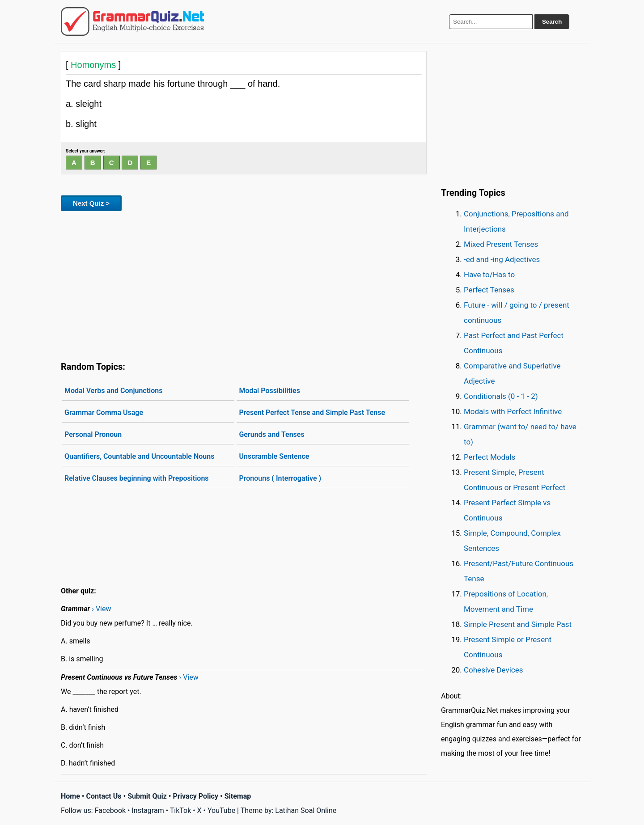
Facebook (110, 810)
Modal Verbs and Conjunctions (113, 391)
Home (70, 796)
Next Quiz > (91, 203)
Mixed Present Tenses (501, 244)
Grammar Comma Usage (104, 412)
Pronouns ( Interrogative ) (280, 478)
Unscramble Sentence (274, 456)
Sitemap (238, 796)
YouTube (221, 810)
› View (101, 609)
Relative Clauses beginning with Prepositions (137, 478)
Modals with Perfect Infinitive (513, 411)
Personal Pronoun (93, 434)
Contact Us (104, 796)
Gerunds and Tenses (271, 434)
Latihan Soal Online (306, 810)
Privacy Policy (196, 796)
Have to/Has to (489, 275)
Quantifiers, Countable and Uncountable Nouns (139, 456)
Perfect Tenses (489, 290)
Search (552, 22)
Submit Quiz (147, 796)
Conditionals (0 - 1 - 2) (501, 396)
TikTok (181, 810)
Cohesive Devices (494, 670)
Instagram (148, 810)
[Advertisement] (244, 284)
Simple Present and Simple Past (518, 624)
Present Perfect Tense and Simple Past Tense (312, 412)
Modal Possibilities (269, 391)
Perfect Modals (489, 457)
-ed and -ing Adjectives (502, 259)
